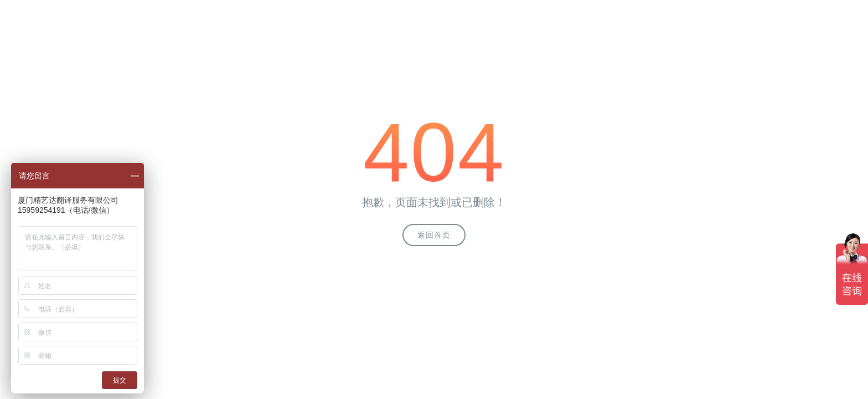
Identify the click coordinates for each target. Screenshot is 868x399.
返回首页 (434, 235)
